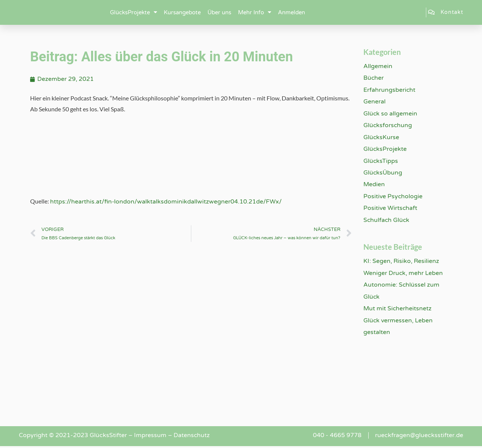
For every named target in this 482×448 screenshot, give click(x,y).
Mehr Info (255, 12)
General (374, 102)
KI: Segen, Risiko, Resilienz (401, 263)
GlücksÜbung (383, 173)
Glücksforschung (388, 126)
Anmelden (291, 12)
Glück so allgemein (390, 114)
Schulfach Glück (387, 221)
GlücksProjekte (133, 12)
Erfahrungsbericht (390, 90)
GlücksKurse (381, 138)
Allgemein (378, 66)
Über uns (219, 12)
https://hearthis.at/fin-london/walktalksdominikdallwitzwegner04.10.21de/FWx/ (166, 202)
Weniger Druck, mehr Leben (403, 274)
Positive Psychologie (393, 197)
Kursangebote (182, 12)
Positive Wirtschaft (390, 209)
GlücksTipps (381, 161)
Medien (374, 185)
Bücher (374, 78)
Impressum (150, 437)
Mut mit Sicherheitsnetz (398, 310)
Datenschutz (192, 437)
